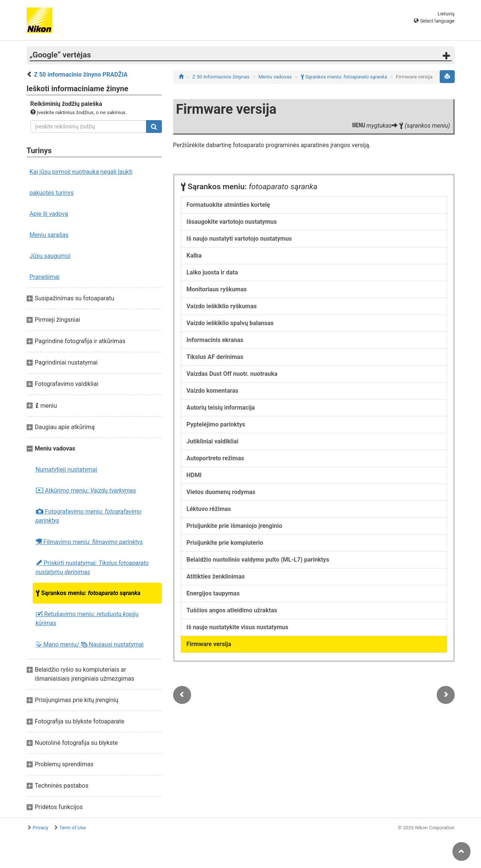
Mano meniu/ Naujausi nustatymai (90, 644)
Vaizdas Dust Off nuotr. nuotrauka (232, 374)
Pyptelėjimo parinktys (216, 424)
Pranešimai (45, 277)
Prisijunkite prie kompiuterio (225, 543)
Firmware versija (209, 644)
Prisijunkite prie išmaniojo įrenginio (234, 526)
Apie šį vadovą (49, 214)
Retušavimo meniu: (87, 619)
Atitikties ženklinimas (216, 576)
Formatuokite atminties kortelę (228, 205)
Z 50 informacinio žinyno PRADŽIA (81, 75)
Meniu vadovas (275, 77)
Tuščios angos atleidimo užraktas (232, 610)
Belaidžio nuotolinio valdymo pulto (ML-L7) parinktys (258, 560)
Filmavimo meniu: (89, 542)
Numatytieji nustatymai (66, 469)
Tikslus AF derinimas (215, 357)
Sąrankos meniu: (88, 593)
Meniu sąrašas (49, 235)
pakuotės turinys (52, 193)
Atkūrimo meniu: (86, 491)
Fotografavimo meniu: (89, 516)
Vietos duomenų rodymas (221, 492)
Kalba (194, 255)
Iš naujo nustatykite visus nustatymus (237, 627)
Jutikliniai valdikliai (213, 441)
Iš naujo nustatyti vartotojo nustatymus (239, 239)
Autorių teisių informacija (221, 408)
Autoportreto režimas (216, 458)
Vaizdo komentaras (213, 391)
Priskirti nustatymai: (92, 567)
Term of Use (72, 828)
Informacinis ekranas (215, 340)
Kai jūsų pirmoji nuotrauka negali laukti (81, 172)
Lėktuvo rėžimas (209, 509)
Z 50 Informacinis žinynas (221, 77)
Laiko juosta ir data (212, 272)
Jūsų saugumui (50, 256)
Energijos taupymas (213, 593)
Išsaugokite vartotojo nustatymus (232, 222)
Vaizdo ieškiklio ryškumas (222, 306)
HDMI (194, 475)
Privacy (41, 828)
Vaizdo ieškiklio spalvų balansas (230, 323)
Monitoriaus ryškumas (217, 289)
